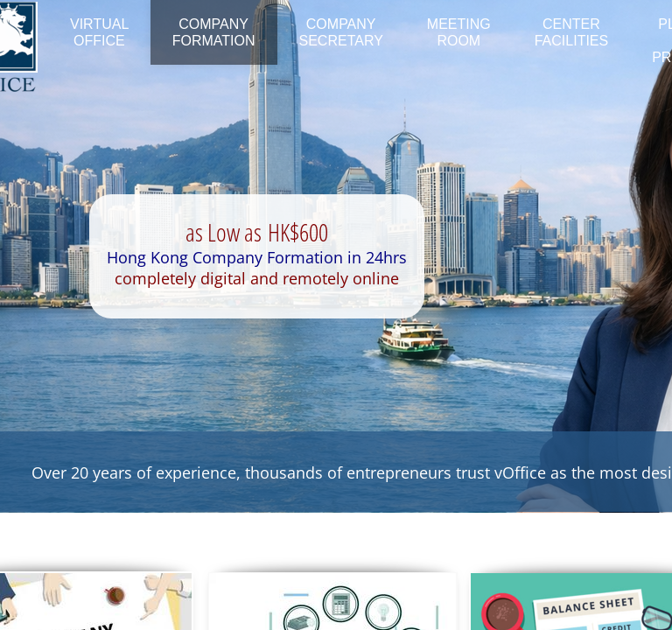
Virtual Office (99, 32)
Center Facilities (571, 32)
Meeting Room (459, 32)
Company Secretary (341, 32)
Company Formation (214, 32)
